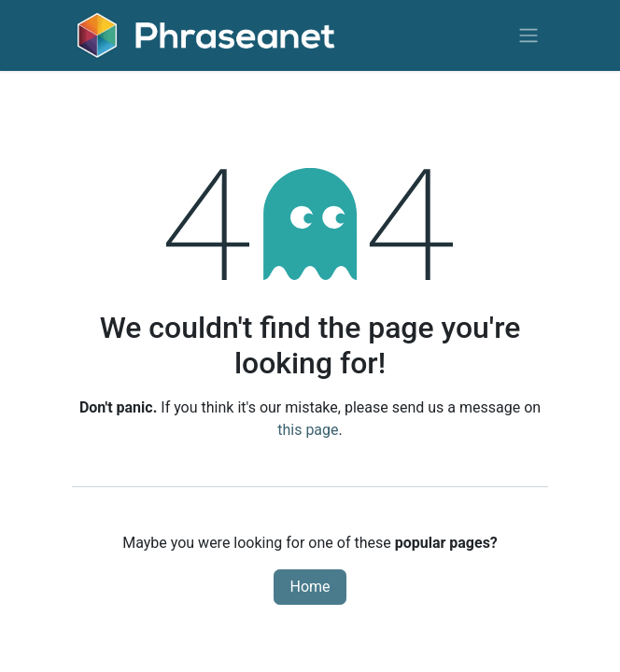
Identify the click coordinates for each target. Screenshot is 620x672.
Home (310, 587)
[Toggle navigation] (528, 36)
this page (308, 430)
